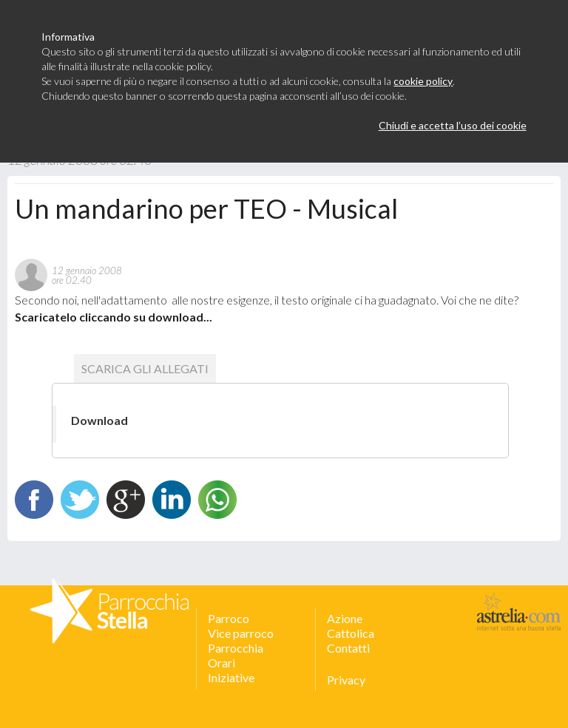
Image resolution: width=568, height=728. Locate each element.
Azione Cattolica (351, 626)
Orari (222, 663)
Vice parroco (241, 633)
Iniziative (231, 677)
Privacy (346, 680)
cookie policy (423, 81)
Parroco (229, 618)
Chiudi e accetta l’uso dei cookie (453, 125)
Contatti (348, 648)
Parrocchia (236, 648)
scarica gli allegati (145, 368)
